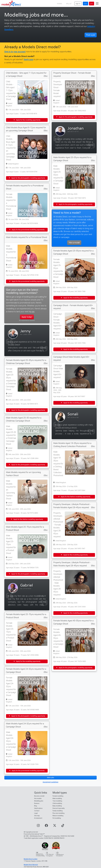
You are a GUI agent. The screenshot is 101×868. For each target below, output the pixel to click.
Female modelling (58, 796)
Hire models (38, 798)
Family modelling (58, 811)
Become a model (39, 796)
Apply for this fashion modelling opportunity (27, 519)
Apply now (29, 59)
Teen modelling (57, 801)
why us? (69, 4)
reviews (60, 4)
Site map (37, 816)
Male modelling (57, 798)
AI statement (38, 818)
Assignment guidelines (50, 782)
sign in (78, 4)
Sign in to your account (15, 52)
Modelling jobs (39, 801)
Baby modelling (57, 806)
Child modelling (57, 803)
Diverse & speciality (59, 808)
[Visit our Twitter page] (55, 826)
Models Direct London (31, 859)
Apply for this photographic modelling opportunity (27, 178)
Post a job (91, 35)
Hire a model (74, 243)
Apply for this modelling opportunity (27, 120)
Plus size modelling (58, 813)
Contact (37, 811)
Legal (36, 813)
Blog (36, 806)
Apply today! (27, 317)
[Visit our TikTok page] (63, 826)
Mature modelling (58, 816)
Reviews (37, 803)
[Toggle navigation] (97, 4)
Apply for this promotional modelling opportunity (27, 230)
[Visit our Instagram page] (38, 826)
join (92, 4)
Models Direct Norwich (31, 865)
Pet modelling (57, 818)
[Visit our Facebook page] (46, 826)
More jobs (51, 778)
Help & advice (38, 808)
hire (86, 4)
